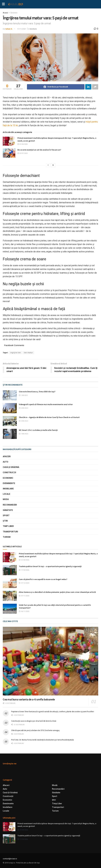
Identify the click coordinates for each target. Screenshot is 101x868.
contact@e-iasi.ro (10, 859)
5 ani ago (24, 408)
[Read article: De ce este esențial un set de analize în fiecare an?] (9, 153)
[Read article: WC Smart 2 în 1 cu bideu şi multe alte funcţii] (10, 434)
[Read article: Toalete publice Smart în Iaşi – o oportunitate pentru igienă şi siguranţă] (10, 570)
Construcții (9, 472)
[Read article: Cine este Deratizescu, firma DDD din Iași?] (10, 395)
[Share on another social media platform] (95, 87)
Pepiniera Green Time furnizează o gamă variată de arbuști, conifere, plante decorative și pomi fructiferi (53, 711)
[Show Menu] (3, 4)
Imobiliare (8, 489)
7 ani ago (24, 434)
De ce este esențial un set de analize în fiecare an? (39, 150)
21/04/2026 (22, 144)
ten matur (28, 353)
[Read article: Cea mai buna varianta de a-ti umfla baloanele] (50, 661)
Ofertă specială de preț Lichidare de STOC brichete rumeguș (35, 730)
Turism (7, 537)
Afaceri (7, 456)
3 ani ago (24, 421)
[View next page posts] (53, 165)
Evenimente (9, 483)
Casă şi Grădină (11, 467)
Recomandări (10, 505)
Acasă (5, 13)
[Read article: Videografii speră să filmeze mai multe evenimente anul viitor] (10, 408)
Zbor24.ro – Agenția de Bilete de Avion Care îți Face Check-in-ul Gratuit (49, 417)
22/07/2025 (22, 153)
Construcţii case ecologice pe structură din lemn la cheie (34, 721)
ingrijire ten (16, 353)
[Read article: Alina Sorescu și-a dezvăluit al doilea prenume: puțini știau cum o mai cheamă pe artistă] (10, 596)
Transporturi (10, 532)
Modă (6, 499)
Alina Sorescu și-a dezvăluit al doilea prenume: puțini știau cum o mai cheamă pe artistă (57, 592)
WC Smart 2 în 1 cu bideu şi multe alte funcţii (38, 430)
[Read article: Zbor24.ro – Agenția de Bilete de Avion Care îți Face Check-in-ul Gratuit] (10, 421)
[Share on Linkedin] (88, 87)
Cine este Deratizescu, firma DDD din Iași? (37, 392)
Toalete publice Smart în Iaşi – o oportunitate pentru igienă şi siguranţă (50, 566)
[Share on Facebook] (56, 87)
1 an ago (23, 395)
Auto (6, 462)
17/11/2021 (22, 29)
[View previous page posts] (48, 165)
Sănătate (14, 13)
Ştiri (5, 521)
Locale (6, 494)
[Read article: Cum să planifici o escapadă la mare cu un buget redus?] (10, 583)
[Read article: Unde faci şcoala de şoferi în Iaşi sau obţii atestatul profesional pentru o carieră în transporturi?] (10, 609)
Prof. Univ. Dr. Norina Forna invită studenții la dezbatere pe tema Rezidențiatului (42, 740)
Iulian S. (9, 29)
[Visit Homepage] (16, 4)
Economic (8, 478)
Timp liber (8, 526)
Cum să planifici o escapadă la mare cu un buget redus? (43, 579)
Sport (6, 515)
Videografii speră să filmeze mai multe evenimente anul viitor (46, 404)
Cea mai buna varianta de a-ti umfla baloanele (29, 699)
